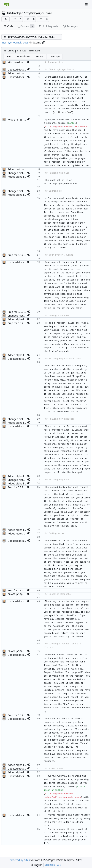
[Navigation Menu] (87, 4)
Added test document (20, 73)
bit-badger (15, 13)
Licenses (50, 865)
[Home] (7, 4)
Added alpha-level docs (21, 177)
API (59, 865)
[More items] (88, 26)
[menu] (37, 865)
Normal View (24, 56)
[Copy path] (44, 43)
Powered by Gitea (20, 860)
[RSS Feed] (6, 19)
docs (26, 43)
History (40, 56)
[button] (29, 62)
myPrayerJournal (38, 13)
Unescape (55, 56)
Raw (9, 56)
